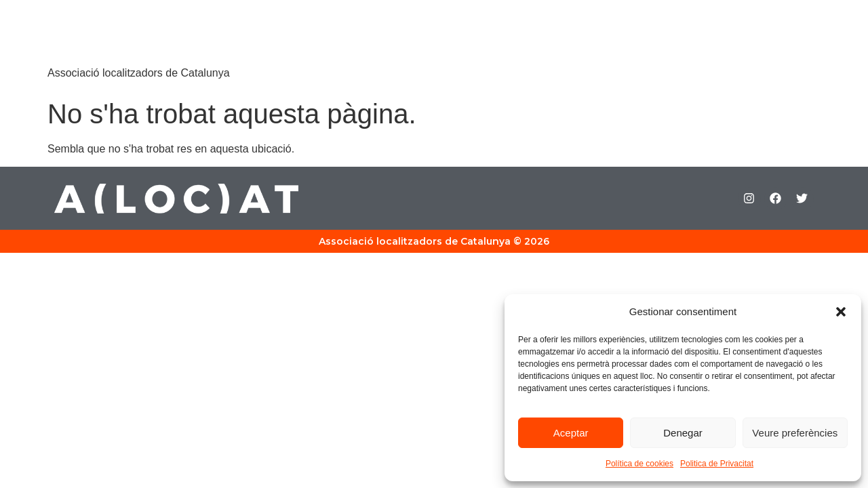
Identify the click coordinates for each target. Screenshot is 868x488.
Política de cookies (639, 464)
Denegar (683, 433)
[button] (841, 312)
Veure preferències (795, 433)
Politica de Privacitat (717, 464)
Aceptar (571, 433)
